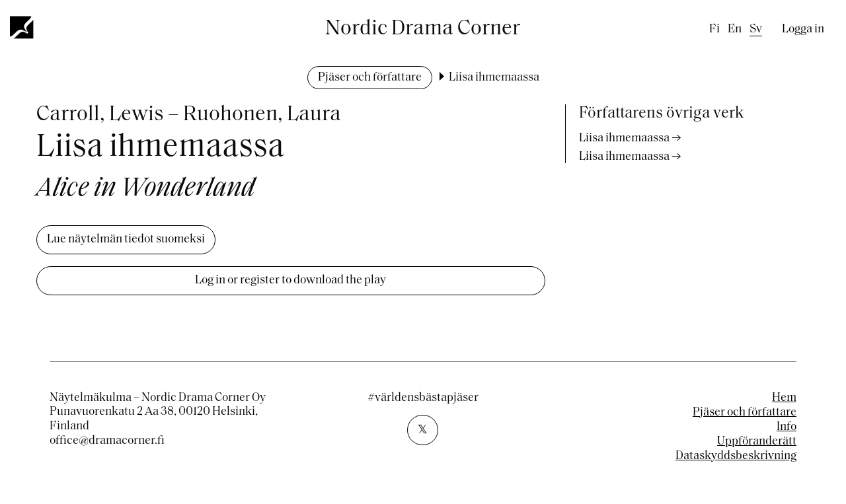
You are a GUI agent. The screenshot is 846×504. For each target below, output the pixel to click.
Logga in (803, 29)
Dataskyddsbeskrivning (736, 456)
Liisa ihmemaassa (624, 138)
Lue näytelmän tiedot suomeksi (126, 239)
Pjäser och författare (370, 78)
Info (787, 427)
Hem (784, 398)
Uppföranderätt (757, 442)
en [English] (735, 29)
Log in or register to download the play (290, 280)
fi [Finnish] (714, 29)
